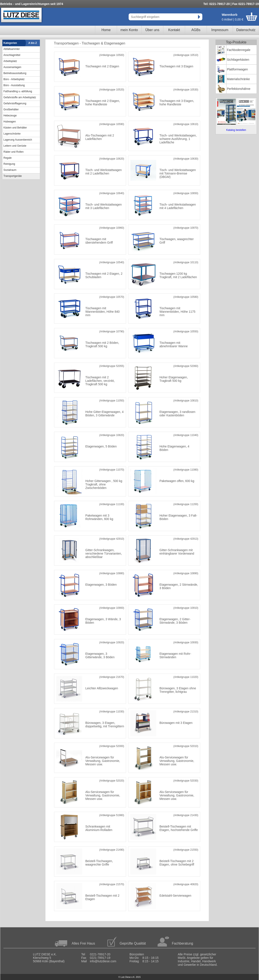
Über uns (152, 30)
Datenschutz (246, 30)
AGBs (196, 30)
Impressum (220, 30)
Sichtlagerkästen (238, 60)
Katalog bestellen (236, 130)
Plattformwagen (237, 69)
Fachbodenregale (239, 50)
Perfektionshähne (239, 89)
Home (106, 30)
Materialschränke (238, 79)
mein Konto (129, 30)
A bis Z (33, 43)
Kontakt (174, 30)
